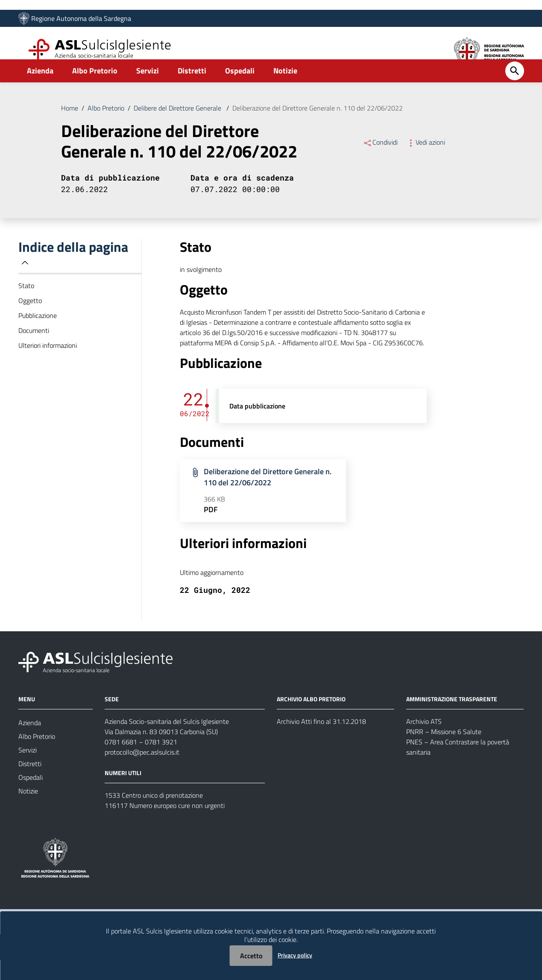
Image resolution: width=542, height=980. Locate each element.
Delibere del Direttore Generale (178, 128)
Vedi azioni (426, 163)
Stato (26, 306)
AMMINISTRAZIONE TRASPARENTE (452, 719)
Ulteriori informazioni (48, 366)
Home (70, 128)
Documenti (34, 351)
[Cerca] (515, 91)
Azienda (40, 91)
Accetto (251, 956)
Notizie (285, 91)
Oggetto (30, 321)
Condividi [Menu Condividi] (380, 163)
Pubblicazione (38, 336)
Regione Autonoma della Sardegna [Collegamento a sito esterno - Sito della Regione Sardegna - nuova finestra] (81, 20)
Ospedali (240, 91)
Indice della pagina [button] (73, 273)
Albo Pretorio (95, 91)
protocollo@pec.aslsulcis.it (142, 772)
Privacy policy (295, 955)
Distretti (192, 91)
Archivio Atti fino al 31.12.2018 (321, 741)
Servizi (148, 91)
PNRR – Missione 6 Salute (444, 752)
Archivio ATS (424, 741)
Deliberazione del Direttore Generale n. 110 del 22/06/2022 (318, 128)
